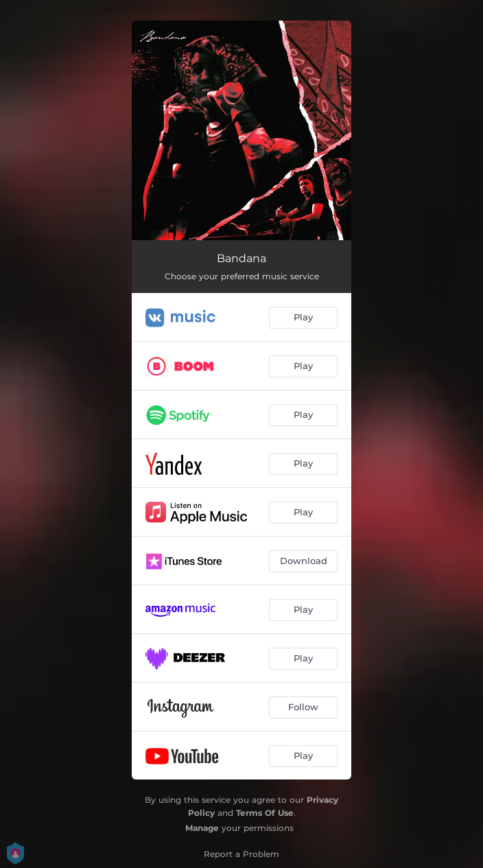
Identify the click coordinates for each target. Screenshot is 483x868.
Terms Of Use (265, 813)
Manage (202, 828)
